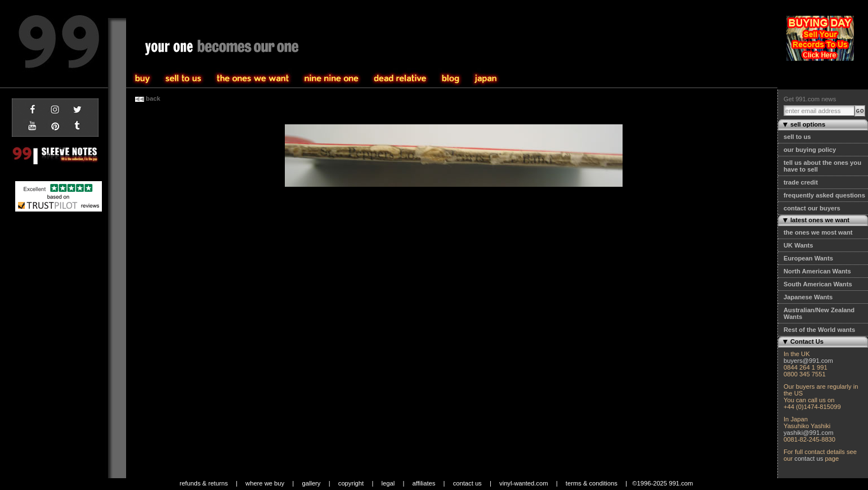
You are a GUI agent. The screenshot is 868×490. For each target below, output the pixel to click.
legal (388, 483)
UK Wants (798, 245)
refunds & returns (204, 483)
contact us (809, 458)
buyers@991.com (808, 361)
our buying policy (810, 150)
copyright (351, 483)
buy (184, 79)
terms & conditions (592, 483)
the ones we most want (818, 232)
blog (451, 79)
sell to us (797, 137)
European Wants (808, 258)
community (400, 79)
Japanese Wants (808, 297)
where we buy (265, 483)
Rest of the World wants (819, 330)
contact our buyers (812, 208)
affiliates (424, 483)
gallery (311, 483)
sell (143, 79)
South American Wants (818, 284)
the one (332, 79)
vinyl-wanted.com (524, 483)
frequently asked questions (824, 195)
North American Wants (817, 271)
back (148, 98)
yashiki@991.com (808, 433)
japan (486, 79)
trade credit (801, 182)
